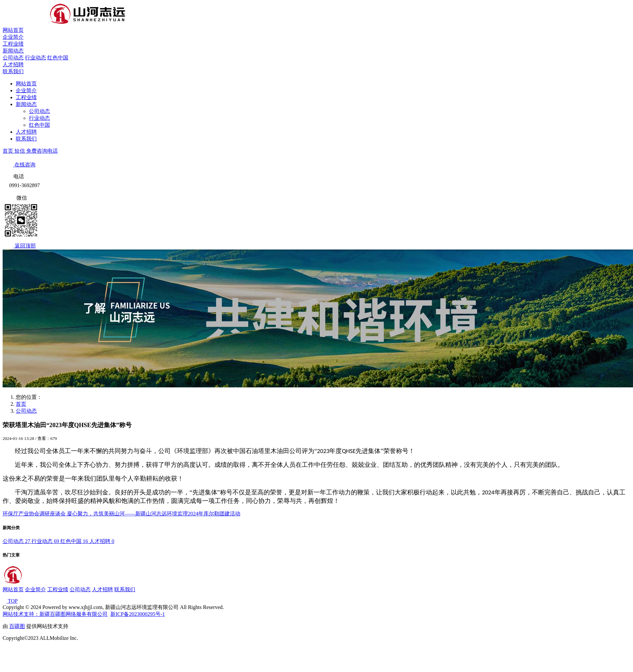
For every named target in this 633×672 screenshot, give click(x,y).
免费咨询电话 (42, 151)
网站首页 (13, 30)
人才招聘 (13, 65)
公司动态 (13, 58)
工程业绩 (13, 44)
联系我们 (13, 71)
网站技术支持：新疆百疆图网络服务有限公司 (55, 614)
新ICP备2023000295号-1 (138, 614)
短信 (20, 151)
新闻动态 (13, 51)
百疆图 (17, 626)
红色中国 (58, 58)
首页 (9, 151)
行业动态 (35, 58)
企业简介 (13, 37)
